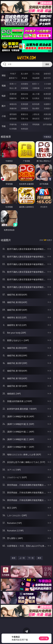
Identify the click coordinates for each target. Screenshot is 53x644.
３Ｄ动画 (47, 84)
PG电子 (13, 74)
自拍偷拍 (24, 84)
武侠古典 (47, 114)
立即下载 (44, 638)
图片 (4, 106)
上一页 (22, 558)
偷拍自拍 (24, 94)
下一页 (31, 558)
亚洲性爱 (13, 94)
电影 (4, 96)
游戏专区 (47, 74)
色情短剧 (24, 129)
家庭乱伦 (24, 114)
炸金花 (24, 78)
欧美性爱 (47, 94)
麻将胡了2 (13, 78)
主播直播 (36, 88)
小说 (4, 116)
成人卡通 (36, 94)
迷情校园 (13, 119)
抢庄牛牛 (47, 78)
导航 (4, 126)
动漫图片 (47, 104)
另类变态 (47, 98)
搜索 (47, 64)
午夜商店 (24, 124)
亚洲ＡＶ (13, 84)
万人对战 (36, 74)
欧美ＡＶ (36, 84)
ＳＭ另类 (47, 88)
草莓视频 (36, 124)
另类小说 (24, 119)
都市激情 (13, 114)
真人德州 (24, 74)
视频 (4, 86)
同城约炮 (13, 124)
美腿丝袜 (13, 108)
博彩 (4, 75)
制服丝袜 (13, 98)
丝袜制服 (24, 88)
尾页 (39, 558)
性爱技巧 (47, 119)
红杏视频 (13, 129)
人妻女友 (36, 114)
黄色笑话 (36, 119)
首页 (14, 558)
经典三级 (24, 98)
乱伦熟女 (36, 98)
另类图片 (47, 108)
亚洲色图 (24, 104)
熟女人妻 (13, 88)
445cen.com (26, 58)
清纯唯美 (24, 108)
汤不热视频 (47, 124)
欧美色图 (36, 104)
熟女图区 (36, 108)
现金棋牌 (36, 78)
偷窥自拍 (13, 104)
